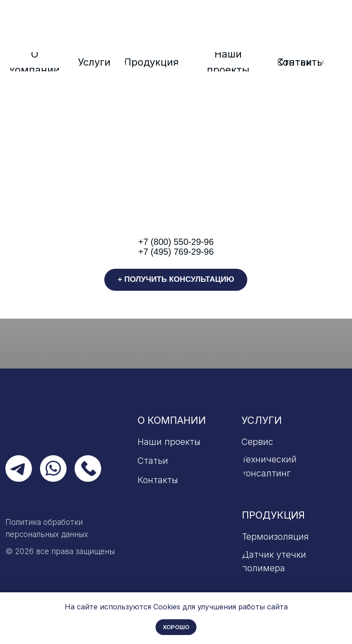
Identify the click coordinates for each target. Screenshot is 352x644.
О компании (172, 420)
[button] (176, 280)
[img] (176, 32)
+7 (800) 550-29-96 (176, 242)
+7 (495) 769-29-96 (176, 252)
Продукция (273, 515)
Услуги (262, 420)
